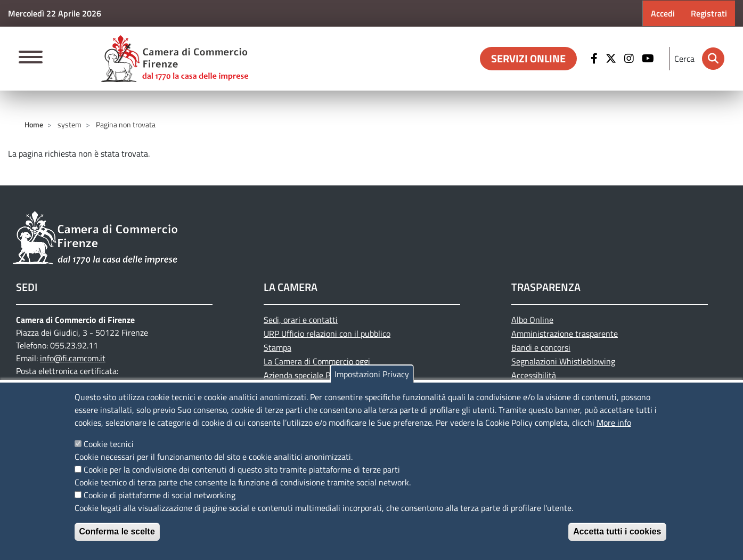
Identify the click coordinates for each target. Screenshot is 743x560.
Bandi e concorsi (541, 347)
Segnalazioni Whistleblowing (563, 361)
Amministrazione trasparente (565, 334)
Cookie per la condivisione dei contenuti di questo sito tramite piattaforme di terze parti (242, 469)
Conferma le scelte (117, 531)
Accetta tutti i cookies (617, 531)
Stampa (277, 347)
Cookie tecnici (109, 444)
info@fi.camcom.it (73, 358)
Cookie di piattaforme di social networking (160, 495)
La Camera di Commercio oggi (317, 361)
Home (34, 124)
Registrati (709, 13)
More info (614, 423)
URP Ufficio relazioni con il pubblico (327, 334)
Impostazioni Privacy (372, 374)
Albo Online (532, 320)
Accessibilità (534, 375)
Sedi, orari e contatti (301, 320)
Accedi (663, 13)
